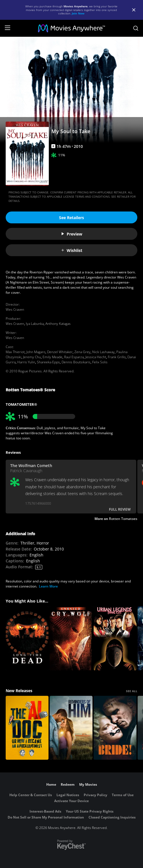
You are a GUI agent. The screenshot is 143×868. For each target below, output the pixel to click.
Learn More (48, 586)
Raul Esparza (74, 357)
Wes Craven (15, 309)
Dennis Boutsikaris (76, 362)
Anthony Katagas (58, 324)
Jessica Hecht (96, 357)
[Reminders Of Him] (71, 728)
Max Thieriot (15, 352)
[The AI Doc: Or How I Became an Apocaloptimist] (27, 728)
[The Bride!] (115, 728)
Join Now (78, 13)
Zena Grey (82, 352)
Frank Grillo (117, 357)
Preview (71, 234)
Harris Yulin (26, 362)
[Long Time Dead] (27, 638)
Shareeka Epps (48, 362)
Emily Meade (52, 357)
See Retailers (71, 218)
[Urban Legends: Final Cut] (115, 638)
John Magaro (36, 352)
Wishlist (71, 250)
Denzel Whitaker (60, 352)
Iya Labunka (35, 324)
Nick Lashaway (103, 352)
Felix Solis (100, 362)
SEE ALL (132, 691)
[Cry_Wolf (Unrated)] (71, 638)
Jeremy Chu (32, 357)
